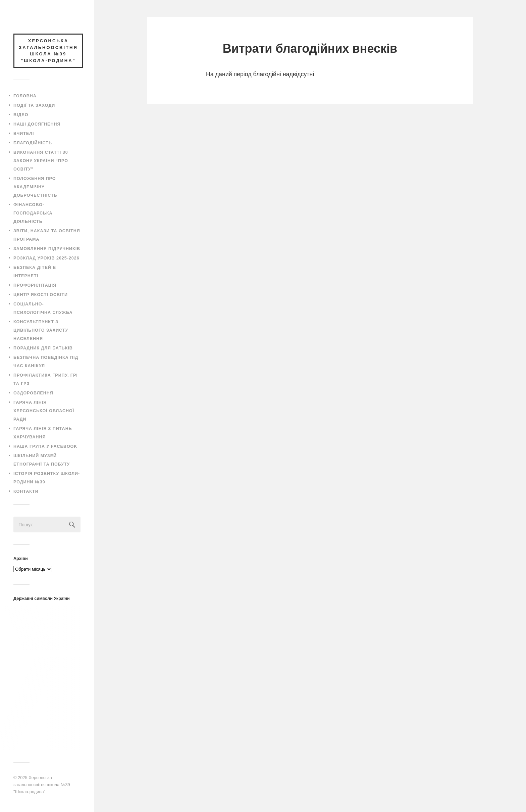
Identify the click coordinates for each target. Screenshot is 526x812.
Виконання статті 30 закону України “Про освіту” (41, 161)
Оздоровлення (33, 393)
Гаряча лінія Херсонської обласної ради (44, 411)
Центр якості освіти (41, 295)
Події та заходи (34, 105)
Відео (21, 115)
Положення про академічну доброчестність (35, 187)
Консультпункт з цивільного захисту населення (41, 330)
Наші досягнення (37, 124)
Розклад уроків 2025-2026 (46, 258)
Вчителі (24, 134)
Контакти (26, 491)
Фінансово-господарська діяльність (33, 213)
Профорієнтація (35, 285)
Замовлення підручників (47, 249)
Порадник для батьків (43, 348)
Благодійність (33, 143)
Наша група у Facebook (45, 446)
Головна (25, 96)
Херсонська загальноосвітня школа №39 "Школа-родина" (42, 784)
